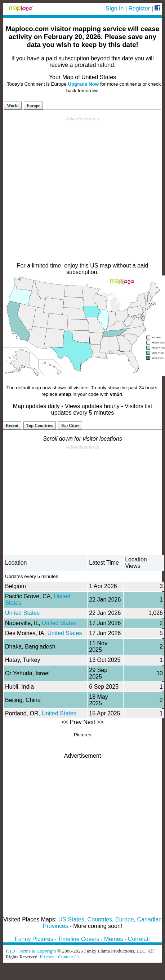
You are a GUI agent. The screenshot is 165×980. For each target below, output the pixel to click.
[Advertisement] (81, 190)
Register (139, 8)
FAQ (10, 951)
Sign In (115, 8)
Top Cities (70, 425)
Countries (100, 919)
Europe (34, 106)
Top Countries (39, 425)
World (13, 106)
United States (22, 613)
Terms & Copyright (37, 951)
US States (71, 919)
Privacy (47, 957)
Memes (113, 939)
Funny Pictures (34, 939)
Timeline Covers (79, 939)
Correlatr (139, 939)
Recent (12, 425)
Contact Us (69, 957)
